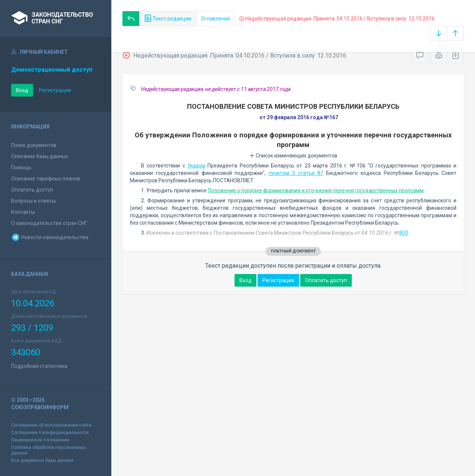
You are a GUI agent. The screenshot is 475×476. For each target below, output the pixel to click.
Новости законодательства (50, 237)
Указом (196, 166)
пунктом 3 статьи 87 (296, 173)
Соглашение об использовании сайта (51, 425)
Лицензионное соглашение (40, 440)
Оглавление (216, 19)
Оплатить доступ (32, 190)
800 (404, 233)
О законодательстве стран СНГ (49, 223)
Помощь (21, 167)
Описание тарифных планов (46, 179)
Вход (22, 90)
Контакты (23, 212)
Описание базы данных (40, 156)
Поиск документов (34, 145)
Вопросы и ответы (33, 201)
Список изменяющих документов (293, 156)
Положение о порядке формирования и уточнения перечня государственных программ (316, 190)
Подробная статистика (39, 366)
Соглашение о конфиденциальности (50, 433)
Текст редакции (168, 19)
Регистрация (55, 90)
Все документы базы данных (42, 460)
